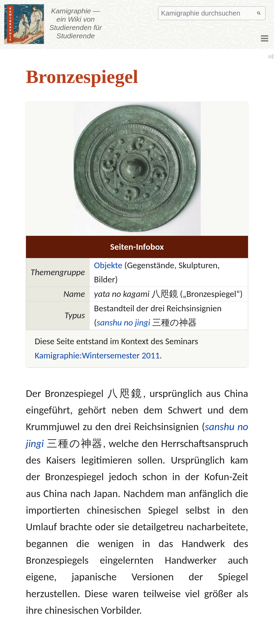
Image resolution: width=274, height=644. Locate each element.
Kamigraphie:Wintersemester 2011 (97, 355)
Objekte (108, 265)
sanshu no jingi (123, 322)
